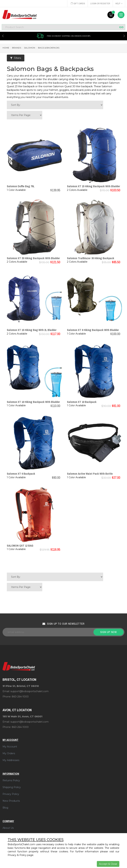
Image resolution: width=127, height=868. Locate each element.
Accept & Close (108, 864)
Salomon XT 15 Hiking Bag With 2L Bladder (32, 330)
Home (6, 48)
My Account (10, 747)
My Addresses (11, 760)
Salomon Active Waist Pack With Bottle (90, 474)
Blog (5, 808)
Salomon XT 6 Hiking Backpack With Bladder (93, 330)
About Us (8, 828)
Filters (16, 58)
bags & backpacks (49, 48)
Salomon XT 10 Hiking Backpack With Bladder (33, 402)
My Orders (9, 753)
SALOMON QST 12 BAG (20, 546)
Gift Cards (78, 3)
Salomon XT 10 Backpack (82, 402)
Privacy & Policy (17, 855)
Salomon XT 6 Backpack (21, 474)
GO (121, 27)
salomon (30, 48)
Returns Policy (11, 780)
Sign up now (109, 632)
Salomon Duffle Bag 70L (21, 186)
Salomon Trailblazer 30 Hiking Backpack (91, 258)
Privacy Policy (11, 794)
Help (119, 3)
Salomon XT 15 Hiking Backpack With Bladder (94, 186)
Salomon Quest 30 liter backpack (73, 86)
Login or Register (100, 3)
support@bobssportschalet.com (29, 691)
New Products (11, 801)
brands (17, 48)
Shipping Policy (12, 787)
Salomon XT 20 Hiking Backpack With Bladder (33, 258)
